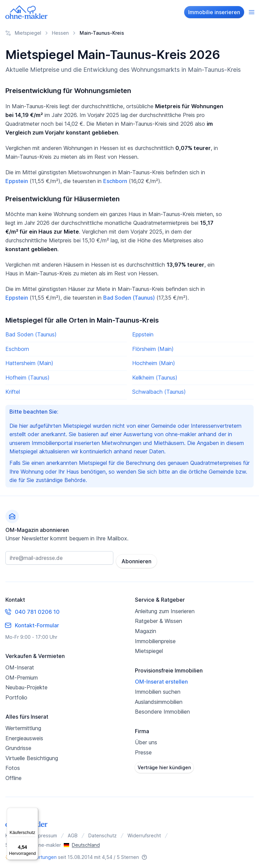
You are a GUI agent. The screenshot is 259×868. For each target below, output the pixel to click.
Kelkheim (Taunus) (155, 378)
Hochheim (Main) (154, 363)
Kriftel (13, 392)
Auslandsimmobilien (159, 698)
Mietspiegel (149, 648)
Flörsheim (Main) (153, 349)
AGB (73, 832)
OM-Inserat (20, 664)
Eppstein (17, 181)
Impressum (45, 832)
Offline (13, 775)
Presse (143, 749)
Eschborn (115, 181)
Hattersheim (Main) (29, 363)
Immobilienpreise (155, 637)
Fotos (13, 765)
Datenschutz (103, 832)
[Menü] (34, 812)
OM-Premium (22, 674)
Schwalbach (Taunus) (159, 392)
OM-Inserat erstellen (161, 678)
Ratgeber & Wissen (159, 618)
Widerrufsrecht (144, 832)
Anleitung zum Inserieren (165, 608)
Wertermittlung (23, 725)
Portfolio (16, 694)
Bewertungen (41, 854)
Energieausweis (24, 735)
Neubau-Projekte (26, 684)
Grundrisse (18, 745)
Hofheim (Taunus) (27, 378)
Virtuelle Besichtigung (32, 754)
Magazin (146, 628)
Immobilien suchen (158, 688)
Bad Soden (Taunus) (129, 298)
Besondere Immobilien (162, 708)
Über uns (146, 739)
